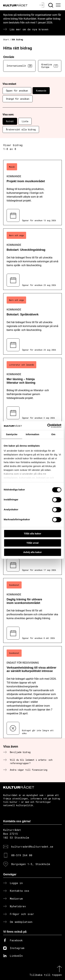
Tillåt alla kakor (32, 534)
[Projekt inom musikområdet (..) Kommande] (32, 193)
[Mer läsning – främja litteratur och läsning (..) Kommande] (32, 390)
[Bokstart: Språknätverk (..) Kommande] (32, 324)
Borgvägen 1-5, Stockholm (31, 864)
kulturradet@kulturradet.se (32, 847)
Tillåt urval (32, 543)
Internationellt (19, 66)
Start (6, 39)
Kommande (41, 91)
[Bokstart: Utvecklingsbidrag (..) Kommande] (32, 259)
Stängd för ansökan (18, 99)
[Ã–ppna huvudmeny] (59, 5)
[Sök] (51, 5)
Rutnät (10, 121)
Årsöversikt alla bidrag (21, 129)
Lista (25, 121)
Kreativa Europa (50, 66)
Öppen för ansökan (17, 91)
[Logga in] (42, 5)
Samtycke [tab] (12, 434)
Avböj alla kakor (32, 552)
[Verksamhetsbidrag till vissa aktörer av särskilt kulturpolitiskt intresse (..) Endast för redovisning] (32, 692)
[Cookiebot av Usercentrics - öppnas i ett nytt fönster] (47, 426)
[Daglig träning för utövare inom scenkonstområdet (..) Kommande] (32, 611)
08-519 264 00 (22, 855)
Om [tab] (53, 434)
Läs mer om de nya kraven (29, 29)
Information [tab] (33, 434)
